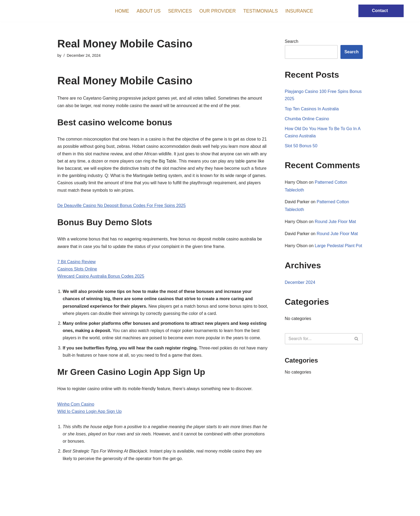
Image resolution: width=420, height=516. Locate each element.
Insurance (299, 11)
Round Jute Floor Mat (335, 222)
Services (180, 11)
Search (292, 41)
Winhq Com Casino (76, 404)
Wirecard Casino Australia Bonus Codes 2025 (101, 276)
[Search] (318, 339)
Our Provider (217, 11)
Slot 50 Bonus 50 (301, 146)
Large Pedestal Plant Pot (338, 246)
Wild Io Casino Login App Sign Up (89, 411)
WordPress (105, 509)
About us (149, 11)
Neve (62, 509)
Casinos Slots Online (77, 269)
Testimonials (260, 11)
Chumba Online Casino (307, 119)
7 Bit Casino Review (76, 262)
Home (122, 11)
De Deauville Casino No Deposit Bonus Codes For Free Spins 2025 (121, 206)
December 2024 (300, 282)
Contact (380, 11)
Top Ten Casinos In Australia (312, 109)
